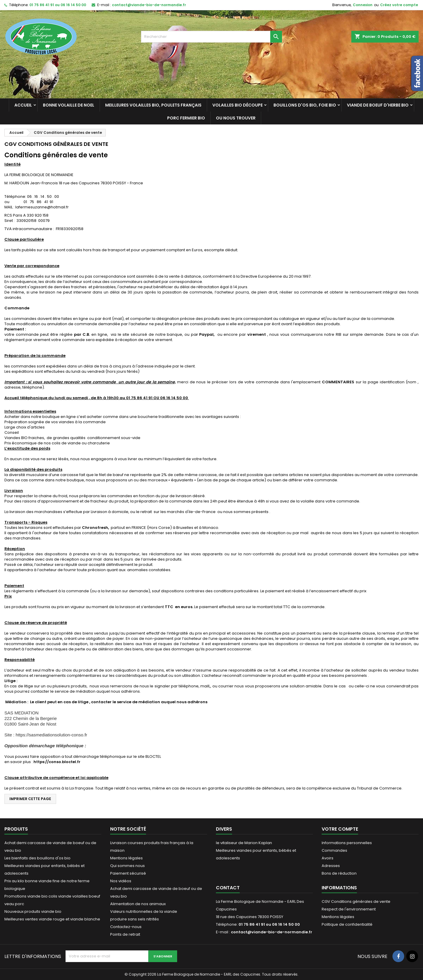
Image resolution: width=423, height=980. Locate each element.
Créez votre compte (399, 5)
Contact (228, 888)
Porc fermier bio (186, 118)
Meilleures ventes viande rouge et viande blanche (52, 919)
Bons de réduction (339, 873)
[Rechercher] (211, 37)
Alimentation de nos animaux (138, 904)
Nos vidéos (121, 881)
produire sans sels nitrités (135, 919)
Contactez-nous (126, 927)
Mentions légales (126, 858)
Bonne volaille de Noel (69, 105)
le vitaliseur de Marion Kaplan (244, 843)
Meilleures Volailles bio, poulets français (153, 105)
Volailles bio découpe (237, 105)
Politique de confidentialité (347, 924)
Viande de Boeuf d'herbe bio (378, 105)
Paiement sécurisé (128, 873)
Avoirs (328, 858)
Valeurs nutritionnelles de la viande (144, 911)
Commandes (334, 850)
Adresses (331, 866)
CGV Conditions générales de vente (356, 901)
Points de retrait (125, 934)
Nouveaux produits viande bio (33, 911)
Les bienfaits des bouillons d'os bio (37, 858)
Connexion (363, 5)
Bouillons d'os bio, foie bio (305, 105)
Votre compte (340, 829)
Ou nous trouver (236, 118)
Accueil (23, 105)
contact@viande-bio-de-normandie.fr (149, 5)
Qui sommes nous (127, 866)
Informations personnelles (347, 843)
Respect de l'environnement (349, 909)
